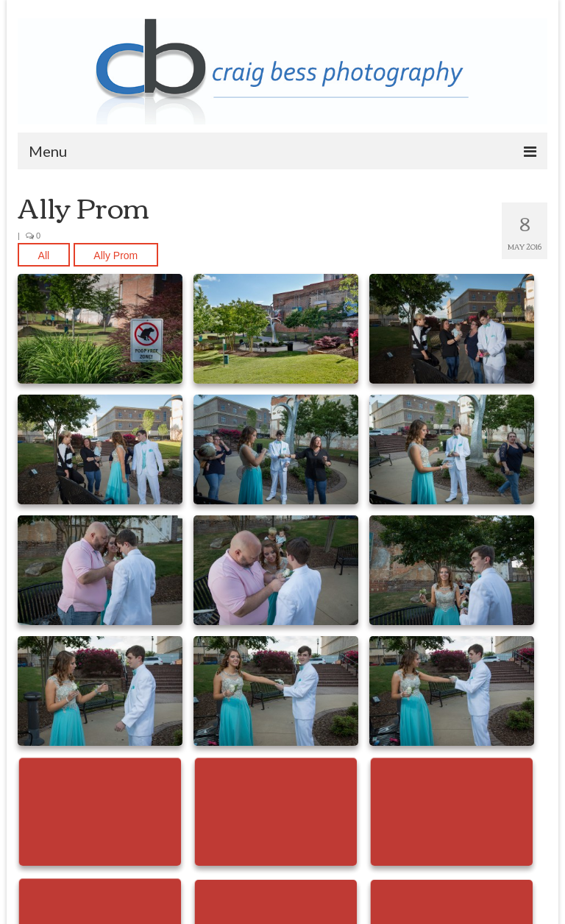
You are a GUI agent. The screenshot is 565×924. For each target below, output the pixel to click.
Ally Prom (116, 255)
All (44, 255)
